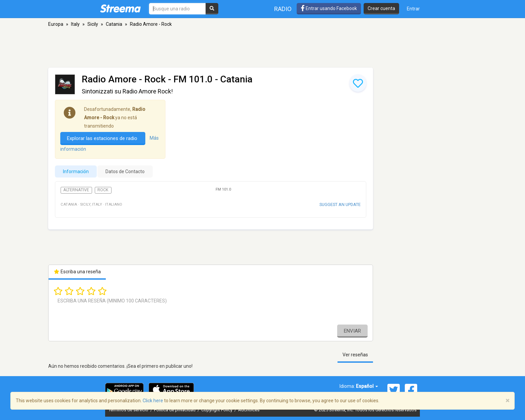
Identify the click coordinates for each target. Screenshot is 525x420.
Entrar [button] (413, 9)
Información (76, 171)
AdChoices (249, 410)
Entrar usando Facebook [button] (329, 8)
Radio (283, 9)
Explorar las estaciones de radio (103, 138)
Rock (103, 190)
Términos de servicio (129, 410)
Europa (56, 24)
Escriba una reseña (77, 272)
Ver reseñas (355, 355)
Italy (75, 24)
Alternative (76, 190)
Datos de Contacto (125, 171)
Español (367, 386)
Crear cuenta (381, 8)
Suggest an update (340, 204)
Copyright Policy (217, 410)
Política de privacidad (175, 410)
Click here (153, 401)
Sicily (93, 24)
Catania (114, 24)
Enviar (352, 331)
